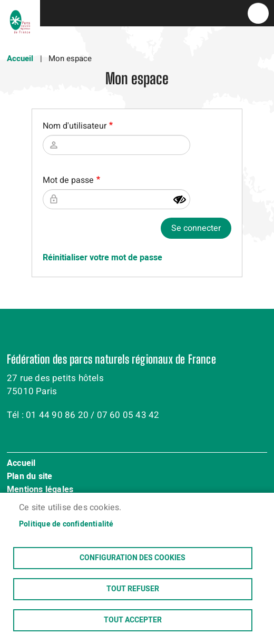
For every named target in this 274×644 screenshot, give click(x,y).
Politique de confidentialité (66, 524)
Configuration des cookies (133, 558)
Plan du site (30, 477)
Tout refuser (133, 589)
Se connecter (196, 228)
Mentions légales (40, 490)
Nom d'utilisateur (75, 126)
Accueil (20, 58)
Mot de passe (68, 180)
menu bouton (258, 13)
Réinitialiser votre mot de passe (102, 258)
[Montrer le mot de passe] (180, 200)
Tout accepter (133, 620)
